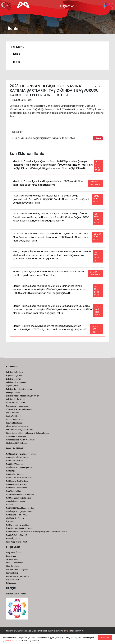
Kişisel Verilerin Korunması (17, 426)
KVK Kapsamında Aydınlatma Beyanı (21, 430)
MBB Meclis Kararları (14, 461)
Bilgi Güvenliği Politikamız (17, 443)
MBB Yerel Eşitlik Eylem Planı (18, 525)
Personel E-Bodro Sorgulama (18, 570)
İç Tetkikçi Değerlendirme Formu (19, 528)
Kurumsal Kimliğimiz (14, 423)
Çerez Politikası (9, 641)
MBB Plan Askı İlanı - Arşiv (17, 515)
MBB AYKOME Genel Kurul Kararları (20, 508)
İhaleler (17, 54)
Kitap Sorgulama (13, 566)
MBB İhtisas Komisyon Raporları (19, 468)
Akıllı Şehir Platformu (15, 563)
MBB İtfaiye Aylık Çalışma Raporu (19, 511)
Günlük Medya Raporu (15, 518)
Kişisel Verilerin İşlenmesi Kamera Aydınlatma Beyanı (27, 433)
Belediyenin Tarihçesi (15, 372)
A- (96, 86)
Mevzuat (10, 505)
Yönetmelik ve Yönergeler (16, 436)
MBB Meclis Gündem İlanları (17, 457)
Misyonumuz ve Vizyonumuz (17, 406)
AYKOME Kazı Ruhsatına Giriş (18, 576)
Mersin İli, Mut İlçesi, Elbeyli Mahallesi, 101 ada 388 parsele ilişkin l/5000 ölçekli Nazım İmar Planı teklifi (48, 273)
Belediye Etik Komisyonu (16, 382)
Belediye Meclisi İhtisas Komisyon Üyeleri (23, 396)
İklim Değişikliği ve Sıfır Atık (17, 542)
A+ (100, 86)
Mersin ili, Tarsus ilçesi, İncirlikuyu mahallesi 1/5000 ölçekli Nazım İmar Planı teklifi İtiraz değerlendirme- (49, 183)
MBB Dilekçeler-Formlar (16, 501)
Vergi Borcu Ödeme (14, 553)
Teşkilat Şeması (12, 386)
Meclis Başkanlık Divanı (15, 403)
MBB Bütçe (10, 471)
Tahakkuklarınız (12, 559)
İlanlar (16, 62)
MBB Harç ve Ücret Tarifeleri (17, 481)
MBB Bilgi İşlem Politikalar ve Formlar (21, 454)
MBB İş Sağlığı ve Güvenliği (17, 535)
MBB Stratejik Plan (13, 491)
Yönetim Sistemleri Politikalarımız (20, 409)
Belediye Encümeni (14, 379)
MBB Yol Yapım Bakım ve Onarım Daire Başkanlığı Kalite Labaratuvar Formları (37, 532)
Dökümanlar (11, 583)
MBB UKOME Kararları (15, 464)
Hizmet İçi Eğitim (13, 539)
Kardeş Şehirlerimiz (14, 416)
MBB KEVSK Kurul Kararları (17, 488)
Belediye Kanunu (13, 393)
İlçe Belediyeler (12, 413)
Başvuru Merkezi (13, 580)
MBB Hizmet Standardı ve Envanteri (20, 495)
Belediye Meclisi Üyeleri (16, 399)
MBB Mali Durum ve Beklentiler (19, 498)
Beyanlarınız (11, 556)
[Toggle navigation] (109, 6)
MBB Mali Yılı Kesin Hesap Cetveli (19, 478)
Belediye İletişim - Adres (16, 594)
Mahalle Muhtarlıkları (15, 420)
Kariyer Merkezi (12, 573)
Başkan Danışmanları (15, 376)
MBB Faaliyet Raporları (15, 474)
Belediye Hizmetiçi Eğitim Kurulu (19, 389)
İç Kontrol (10, 522)
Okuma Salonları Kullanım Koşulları (20, 440)
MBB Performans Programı (17, 484)
